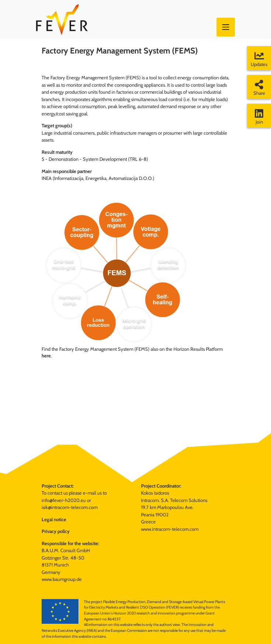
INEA (47, 178)
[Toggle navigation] (226, 27)
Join (259, 117)
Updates (259, 59)
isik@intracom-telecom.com (70, 507)
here (46, 356)
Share (259, 88)
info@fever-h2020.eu (64, 500)
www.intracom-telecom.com (170, 529)
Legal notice (54, 519)
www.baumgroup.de (62, 579)
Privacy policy (56, 531)
